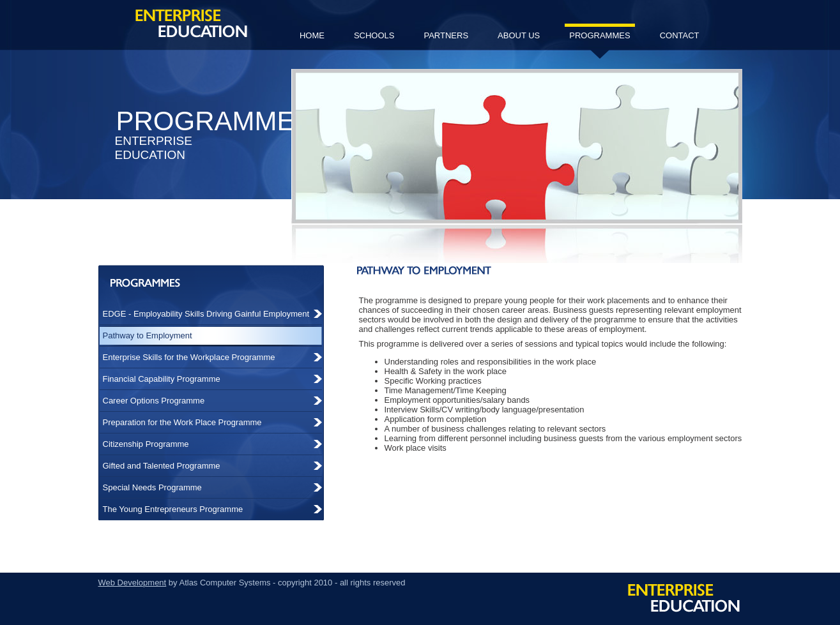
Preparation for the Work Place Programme (182, 422)
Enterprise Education (191, 23)
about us (519, 35)
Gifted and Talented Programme (162, 466)
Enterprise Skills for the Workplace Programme (189, 357)
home (312, 35)
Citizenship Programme (146, 444)
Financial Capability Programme (162, 379)
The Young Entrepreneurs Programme (173, 509)
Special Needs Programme (152, 487)
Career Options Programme (154, 401)
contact (680, 35)
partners (446, 35)
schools (374, 35)
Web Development (133, 583)
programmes (599, 41)
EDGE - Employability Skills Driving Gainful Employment (206, 314)
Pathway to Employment (148, 335)
